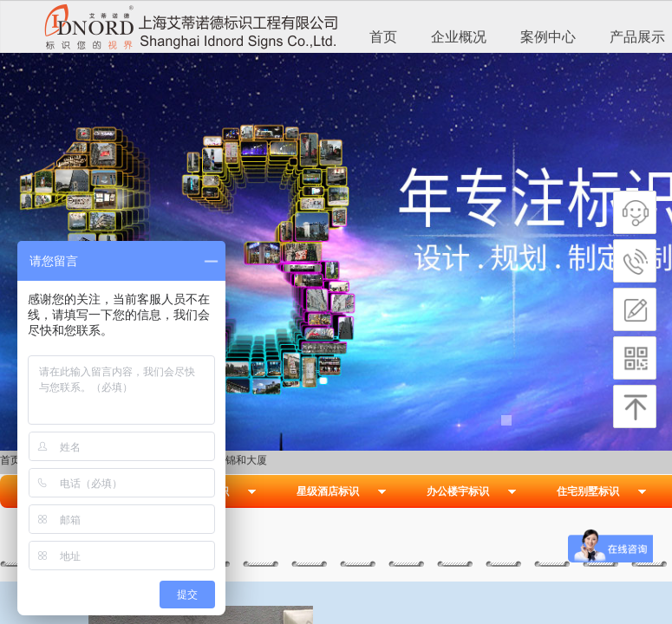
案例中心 (548, 37)
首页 (383, 37)
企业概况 (459, 37)
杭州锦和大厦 (236, 460)
